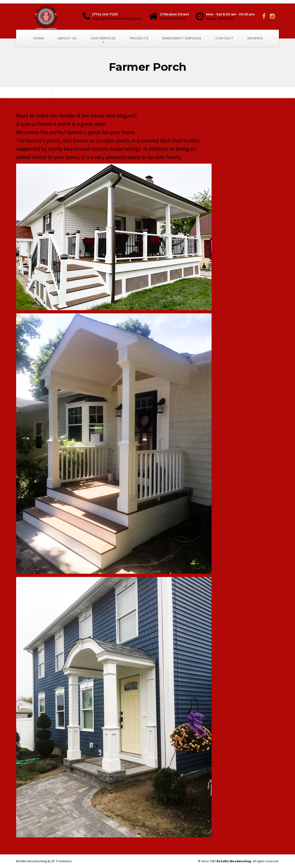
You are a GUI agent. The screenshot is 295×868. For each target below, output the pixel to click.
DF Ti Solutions (62, 861)
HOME (38, 38)
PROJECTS (139, 38)
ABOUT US (67, 38)
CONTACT (224, 38)
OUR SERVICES (103, 38)
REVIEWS (255, 38)
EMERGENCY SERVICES (182, 38)
